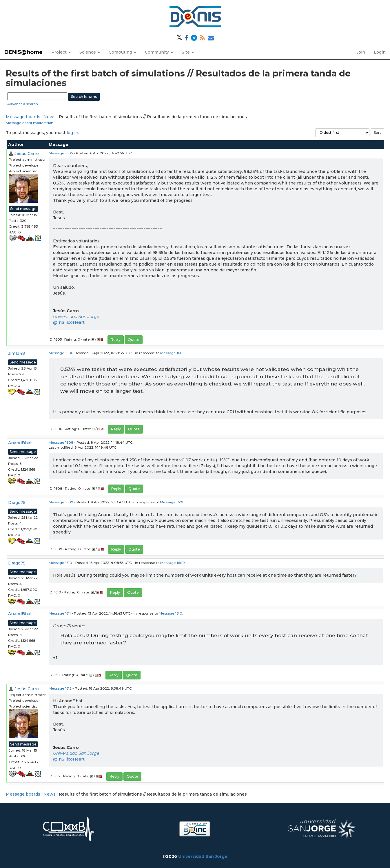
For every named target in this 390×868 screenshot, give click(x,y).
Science (90, 52)
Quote (134, 340)
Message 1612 (60, 688)
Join (361, 52)
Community (159, 52)
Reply (116, 340)
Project (61, 52)
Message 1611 (60, 613)
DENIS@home (23, 52)
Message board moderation (30, 123)
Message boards (23, 117)
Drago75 (17, 502)
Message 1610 (60, 563)
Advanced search (23, 104)
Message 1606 (61, 353)
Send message (23, 209)
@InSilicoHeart (69, 322)
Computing (122, 52)
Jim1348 (17, 353)
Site (188, 52)
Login (380, 52)
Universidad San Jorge (76, 317)
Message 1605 (61, 153)
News (50, 117)
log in (72, 133)
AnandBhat (20, 443)
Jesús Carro (27, 154)
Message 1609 (61, 502)
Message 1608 (61, 442)
